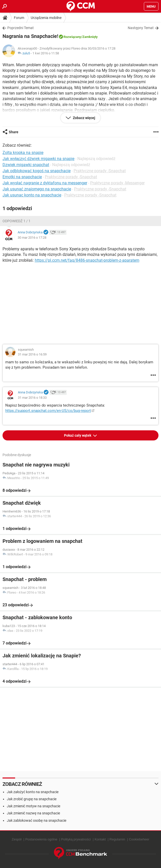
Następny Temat (141, 28)
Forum (19, 18)
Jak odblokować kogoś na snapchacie (37, 171)
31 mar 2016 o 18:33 (32, 398)
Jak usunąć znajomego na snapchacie (37, 189)
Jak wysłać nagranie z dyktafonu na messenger (45, 183)
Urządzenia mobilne (46, 18)
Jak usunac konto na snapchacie (32, 195)
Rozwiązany (72, 37)
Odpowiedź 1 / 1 (17, 221)
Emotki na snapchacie (22, 177)
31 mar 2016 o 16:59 (32, 354)
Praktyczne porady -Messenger (117, 183)
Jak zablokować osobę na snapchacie (37, 820)
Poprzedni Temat (21, 28)
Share (14, 132)
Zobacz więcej (84, 118)
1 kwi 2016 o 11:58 (46, 53)
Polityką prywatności (76, 839)
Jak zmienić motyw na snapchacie (34, 806)
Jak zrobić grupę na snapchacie (32, 799)
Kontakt (100, 839)
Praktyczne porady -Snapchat (100, 171)
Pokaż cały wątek (78, 435)
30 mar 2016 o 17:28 (32, 238)
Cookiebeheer (139, 839)
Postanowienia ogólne (41, 839)
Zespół (17, 839)
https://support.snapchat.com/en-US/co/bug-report (48, 411)
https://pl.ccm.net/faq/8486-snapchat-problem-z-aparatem (87, 260)
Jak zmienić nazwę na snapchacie (33, 813)
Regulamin (117, 839)
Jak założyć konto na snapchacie (33, 792)
